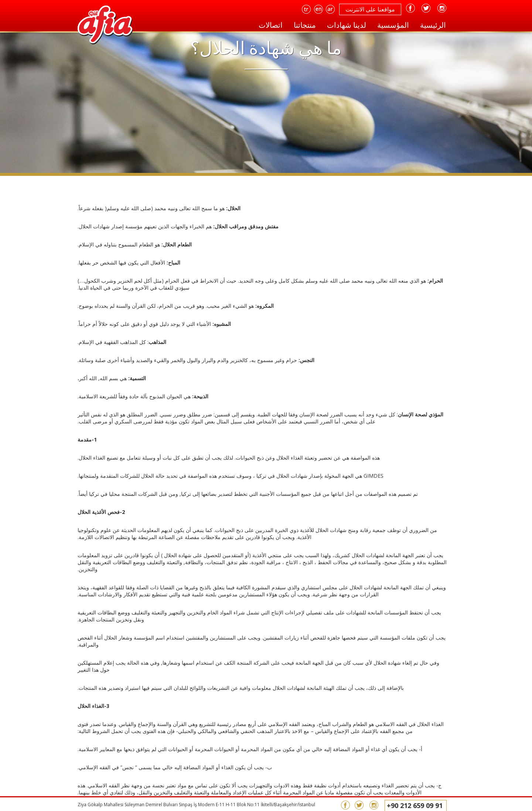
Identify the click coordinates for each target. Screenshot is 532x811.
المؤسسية (393, 25)
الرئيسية (433, 25)
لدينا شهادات (347, 25)
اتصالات (271, 25)
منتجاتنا (305, 25)
